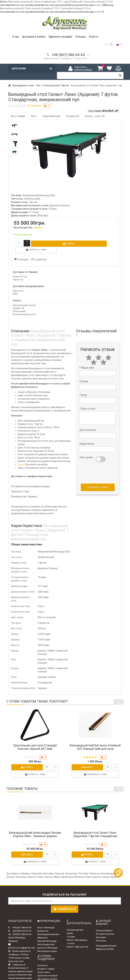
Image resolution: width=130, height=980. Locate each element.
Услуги (94, 37)
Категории (32, 69)
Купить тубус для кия (77, 940)
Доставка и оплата (34, 37)
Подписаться (65, 902)
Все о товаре (18, 116)
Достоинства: (88, 423)
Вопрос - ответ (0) (95, 116)
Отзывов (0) (73, 116)
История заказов (105, 927)
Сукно (21, 458)
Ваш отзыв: (89, 402)
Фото (34, 116)
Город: (83, 388)
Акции (70, 927)
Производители (75, 923)
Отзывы (81, 37)
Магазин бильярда (47, 934)
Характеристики (51, 116)
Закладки (101, 931)
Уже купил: (86, 451)
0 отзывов (34, 106)
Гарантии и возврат (48, 969)
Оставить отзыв (98, 481)
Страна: (84, 375)
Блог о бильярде (46, 921)
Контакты (43, 959)
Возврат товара (46, 962)
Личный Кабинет (104, 924)
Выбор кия (43, 924)
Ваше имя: (88, 361)
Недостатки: (87, 437)
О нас (16, 37)
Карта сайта (44, 966)
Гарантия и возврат (60, 37)
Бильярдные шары (47, 945)
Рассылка (101, 934)
